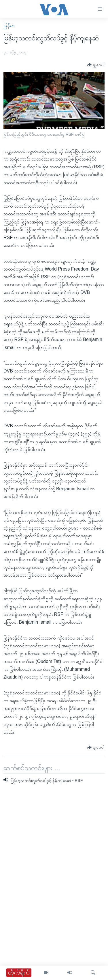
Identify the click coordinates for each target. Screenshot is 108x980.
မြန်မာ (9, 26)
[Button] (96, 65)
